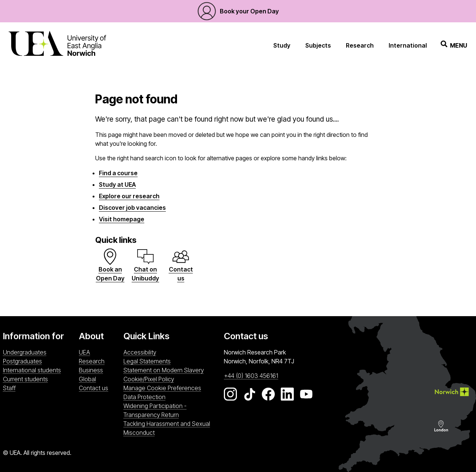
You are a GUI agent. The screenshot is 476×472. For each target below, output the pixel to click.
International (408, 45)
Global (87, 379)
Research (360, 45)
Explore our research (129, 196)
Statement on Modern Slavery (164, 370)
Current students (25, 379)
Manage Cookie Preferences (162, 388)
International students (32, 370)
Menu (454, 45)
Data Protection (144, 397)
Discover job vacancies (132, 208)
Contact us (94, 388)
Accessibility (140, 352)
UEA (84, 352)
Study (282, 45)
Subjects (318, 45)
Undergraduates (25, 352)
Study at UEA (117, 184)
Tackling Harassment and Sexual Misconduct (167, 428)
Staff (9, 388)
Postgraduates (22, 361)
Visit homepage (122, 219)
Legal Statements (147, 361)
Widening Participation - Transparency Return (155, 410)
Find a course (118, 173)
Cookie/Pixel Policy (149, 379)
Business (91, 370)
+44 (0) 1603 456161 (251, 376)
